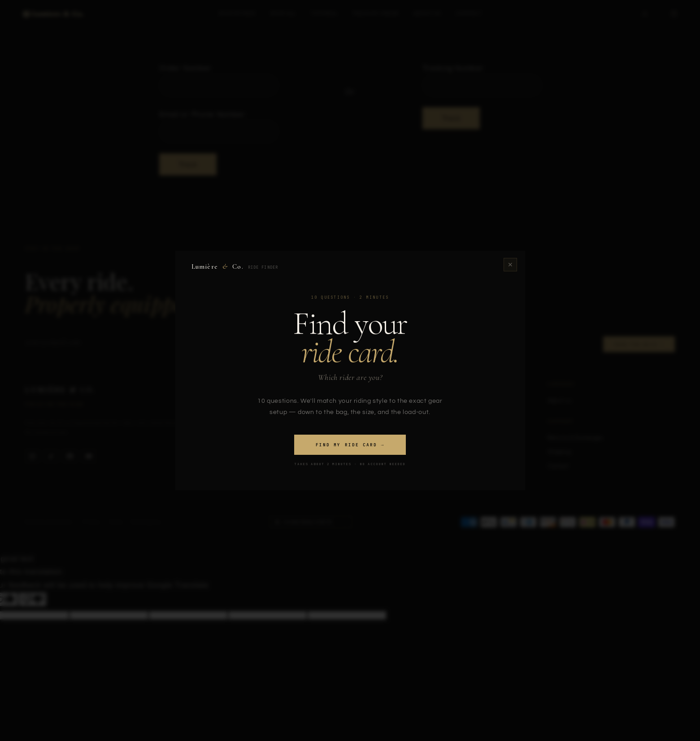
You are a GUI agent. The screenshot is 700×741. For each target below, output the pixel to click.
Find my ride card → (350, 445)
